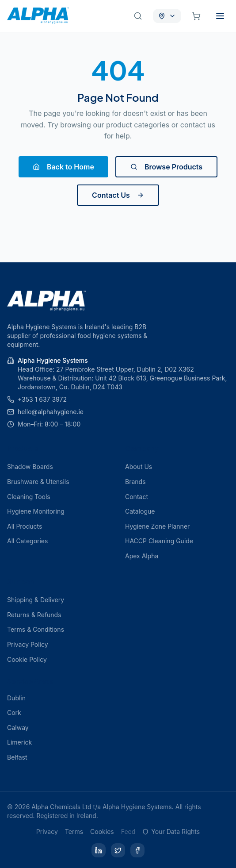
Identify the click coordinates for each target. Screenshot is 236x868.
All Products (25, 526)
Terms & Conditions (36, 629)
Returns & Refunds (34, 615)
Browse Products (166, 167)
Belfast (17, 757)
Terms (74, 832)
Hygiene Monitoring (36, 511)
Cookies (102, 832)
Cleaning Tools (29, 497)
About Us (139, 467)
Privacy (47, 832)
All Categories (27, 541)
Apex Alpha (142, 556)
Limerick (19, 742)
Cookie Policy (27, 659)
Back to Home (63, 167)
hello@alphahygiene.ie (51, 412)
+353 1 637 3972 (42, 399)
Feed (128, 832)
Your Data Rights (171, 832)
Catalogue (140, 511)
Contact (137, 497)
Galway (18, 728)
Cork (14, 712)
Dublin (16, 698)
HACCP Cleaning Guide (159, 541)
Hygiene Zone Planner (157, 526)
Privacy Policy (28, 644)
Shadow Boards (30, 467)
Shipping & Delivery (36, 600)
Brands (135, 482)
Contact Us (118, 195)
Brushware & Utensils (38, 482)
